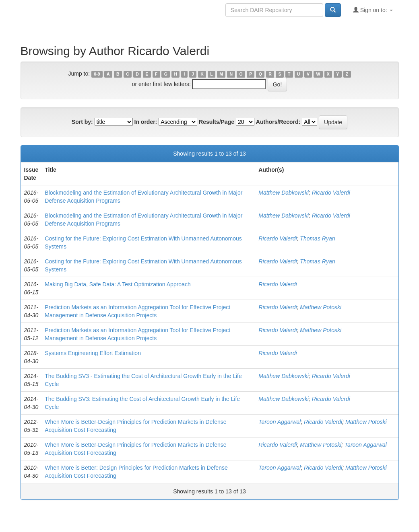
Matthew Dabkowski (284, 193)
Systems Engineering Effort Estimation (93, 353)
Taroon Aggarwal (280, 422)
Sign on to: (373, 10)
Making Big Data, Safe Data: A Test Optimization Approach (118, 284)
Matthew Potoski (321, 307)
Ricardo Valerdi (331, 193)
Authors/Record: (278, 122)
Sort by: (82, 122)
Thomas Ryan (317, 238)
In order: (146, 122)
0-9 (97, 74)
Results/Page (217, 122)
